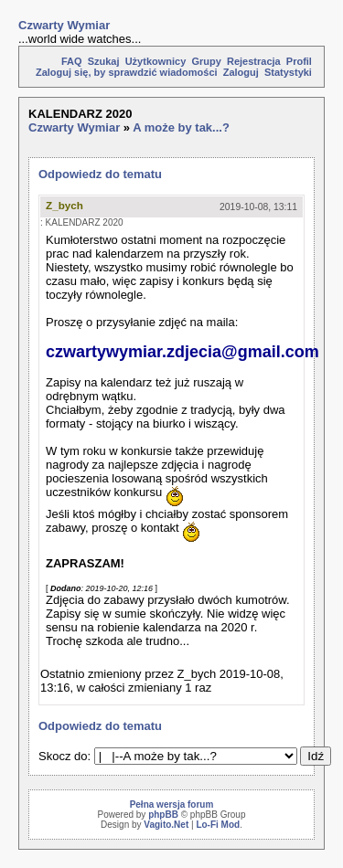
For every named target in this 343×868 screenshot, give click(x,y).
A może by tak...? (181, 127)
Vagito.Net (166, 825)
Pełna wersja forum (172, 804)
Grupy (206, 61)
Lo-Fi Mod (218, 825)
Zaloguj (241, 72)
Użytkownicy (156, 61)
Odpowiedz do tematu (100, 174)
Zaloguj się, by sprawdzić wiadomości (127, 72)
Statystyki (288, 72)
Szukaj (104, 61)
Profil (299, 61)
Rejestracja (254, 61)
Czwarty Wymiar (64, 25)
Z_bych (64, 205)
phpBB (163, 815)
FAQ (72, 61)
